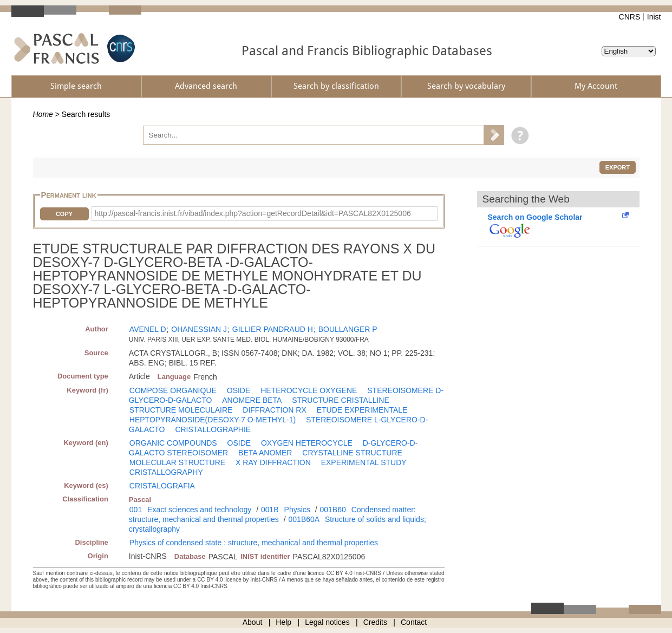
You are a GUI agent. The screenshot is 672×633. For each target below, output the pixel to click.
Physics (297, 510)
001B (270, 510)
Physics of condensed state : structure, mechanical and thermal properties (254, 543)
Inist (654, 17)
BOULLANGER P (348, 329)
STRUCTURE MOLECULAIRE (181, 410)
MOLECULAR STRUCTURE (177, 462)
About (253, 622)
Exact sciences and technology (199, 510)
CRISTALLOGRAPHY (166, 472)
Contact (414, 622)
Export (618, 167)
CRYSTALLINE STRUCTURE (352, 453)
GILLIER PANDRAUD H (273, 329)
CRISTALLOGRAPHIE (213, 429)
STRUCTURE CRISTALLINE (340, 400)
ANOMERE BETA (252, 400)
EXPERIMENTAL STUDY (364, 462)
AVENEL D (148, 329)
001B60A (304, 519)
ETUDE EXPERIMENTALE (362, 410)
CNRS (630, 17)
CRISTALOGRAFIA (162, 486)
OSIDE (239, 390)
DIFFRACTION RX (274, 410)
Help (283, 622)
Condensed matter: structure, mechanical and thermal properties (272, 514)
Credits (375, 622)
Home (43, 114)
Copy (64, 214)
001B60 (332, 510)
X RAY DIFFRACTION (273, 462)
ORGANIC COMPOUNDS (173, 443)
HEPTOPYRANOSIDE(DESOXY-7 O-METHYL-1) (213, 420)
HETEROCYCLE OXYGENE (309, 390)
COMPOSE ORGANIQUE (173, 390)
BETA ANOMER (265, 453)
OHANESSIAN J (199, 329)
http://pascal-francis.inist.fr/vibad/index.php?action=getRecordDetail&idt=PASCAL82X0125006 (253, 213)
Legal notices (327, 622)
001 (136, 510)
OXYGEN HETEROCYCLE (307, 443)
